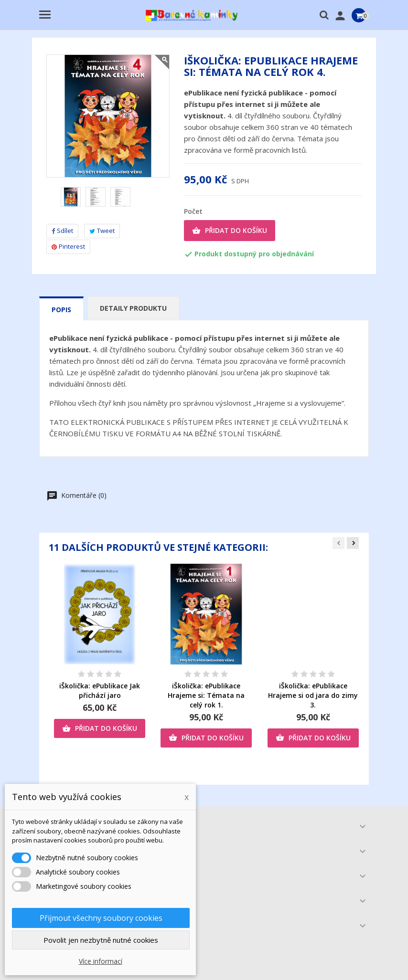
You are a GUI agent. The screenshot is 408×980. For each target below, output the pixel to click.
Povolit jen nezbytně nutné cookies (101, 940)
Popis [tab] (61, 310)
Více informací (101, 961)
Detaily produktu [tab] (133, 308)
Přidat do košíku (230, 231)
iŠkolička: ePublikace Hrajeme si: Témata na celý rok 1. (206, 695)
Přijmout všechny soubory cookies (101, 918)
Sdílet (62, 231)
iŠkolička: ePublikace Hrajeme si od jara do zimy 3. (313, 695)
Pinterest (68, 246)
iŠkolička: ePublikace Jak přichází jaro (100, 690)
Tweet (102, 231)
